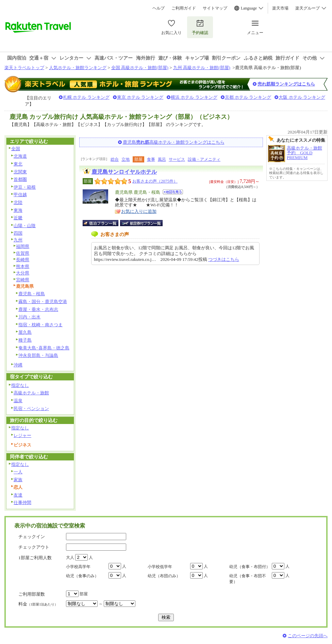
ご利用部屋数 (32, 594)
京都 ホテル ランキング (248, 97)
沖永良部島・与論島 (38, 355)
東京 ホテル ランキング (140, 97)
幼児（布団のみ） (164, 576)
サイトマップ (215, 8)
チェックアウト (34, 547)
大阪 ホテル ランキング (302, 97)
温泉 (18, 401)
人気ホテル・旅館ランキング (78, 68)
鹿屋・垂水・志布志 (38, 309)
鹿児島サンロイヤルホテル (124, 172)
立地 (126, 159)
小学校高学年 (78, 567)
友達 (18, 495)
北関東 (20, 172)
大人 (70, 557)
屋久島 (25, 332)
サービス (177, 159)
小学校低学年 (160, 567)
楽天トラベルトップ (24, 68)
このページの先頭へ (308, 636)
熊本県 (23, 266)
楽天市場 (280, 8)
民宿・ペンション (31, 409)
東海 (18, 210)
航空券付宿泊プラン (141, 223)
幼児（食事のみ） (82, 576)
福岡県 (23, 246)
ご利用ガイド (184, 8)
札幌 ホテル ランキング (86, 97)
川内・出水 (29, 317)
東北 (18, 164)
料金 (38, 604)
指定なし (20, 385)
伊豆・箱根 (25, 187)
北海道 (20, 156)
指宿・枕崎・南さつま (40, 325)
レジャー (22, 435)
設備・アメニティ (204, 159)
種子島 (25, 340)
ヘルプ (159, 8)
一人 (18, 472)
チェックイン (32, 537)
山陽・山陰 (25, 226)
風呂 (162, 159)
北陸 (18, 202)
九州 (18, 240)
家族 (18, 480)
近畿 (18, 218)
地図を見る (173, 192)
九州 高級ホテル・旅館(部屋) (202, 68)
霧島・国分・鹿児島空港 (43, 302)
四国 (18, 233)
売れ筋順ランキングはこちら (286, 84)
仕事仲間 (22, 502)
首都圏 (20, 179)
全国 (16, 149)
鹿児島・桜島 (32, 294)
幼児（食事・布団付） (250, 567)
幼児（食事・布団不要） (248, 579)
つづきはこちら (224, 259)
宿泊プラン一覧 (104, 223)
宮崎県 (23, 280)
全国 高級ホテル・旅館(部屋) (140, 68)
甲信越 (20, 195)
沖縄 (18, 365)
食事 (151, 159)
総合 (115, 159)
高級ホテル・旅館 (31, 393)
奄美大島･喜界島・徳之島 (44, 348)
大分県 (23, 273)
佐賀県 (23, 253)
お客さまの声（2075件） (155, 181)
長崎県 (23, 260)
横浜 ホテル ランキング (194, 97)
